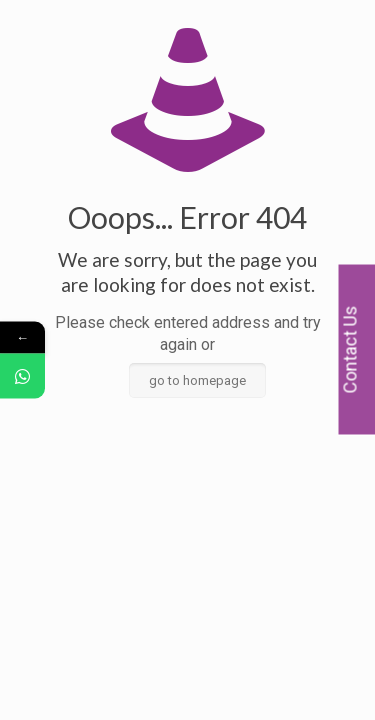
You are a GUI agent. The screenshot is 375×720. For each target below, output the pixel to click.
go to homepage (197, 380)
